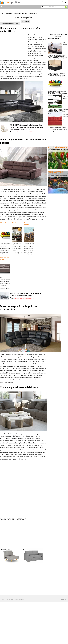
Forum (45, 7)
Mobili (19, 13)
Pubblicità (63, 599)
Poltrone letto (5, 549)
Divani (24, 13)
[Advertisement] (19, 11)
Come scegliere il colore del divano (19, 387)
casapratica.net (11, 13)
